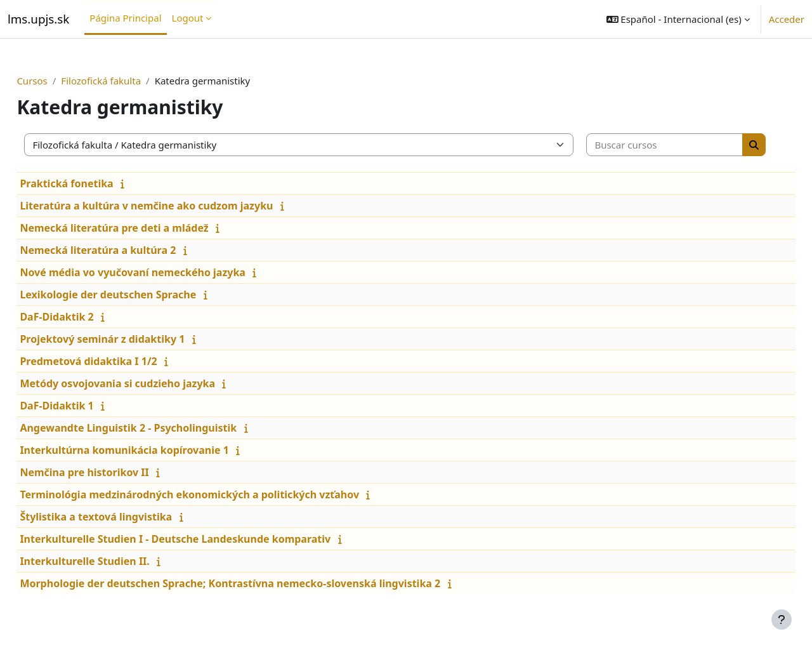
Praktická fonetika (95, 183)
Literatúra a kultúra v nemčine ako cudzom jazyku (175, 206)
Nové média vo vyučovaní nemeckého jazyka (161, 272)
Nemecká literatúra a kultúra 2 (126, 250)
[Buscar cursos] (663, 145)
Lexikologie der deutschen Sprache (136, 295)
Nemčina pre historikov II (113, 472)
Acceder (787, 19)
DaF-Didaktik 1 (85, 406)
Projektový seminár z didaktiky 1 (131, 339)
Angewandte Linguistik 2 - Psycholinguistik (157, 428)
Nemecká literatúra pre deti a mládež (142, 228)
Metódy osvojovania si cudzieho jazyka (146, 383)
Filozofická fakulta (129, 81)
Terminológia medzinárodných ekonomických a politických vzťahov (218, 494)
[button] (678, 19)
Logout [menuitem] (188, 18)
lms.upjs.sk (38, 19)
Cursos (60, 81)
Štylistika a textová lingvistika (124, 517)
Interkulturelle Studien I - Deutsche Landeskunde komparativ (204, 539)
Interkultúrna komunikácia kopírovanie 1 (153, 450)
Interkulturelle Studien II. (113, 561)
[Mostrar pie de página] (782, 620)
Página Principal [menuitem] (125, 18)
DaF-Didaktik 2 (85, 317)
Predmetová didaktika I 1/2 (117, 361)
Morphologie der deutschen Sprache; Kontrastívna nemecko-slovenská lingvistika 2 (259, 583)
